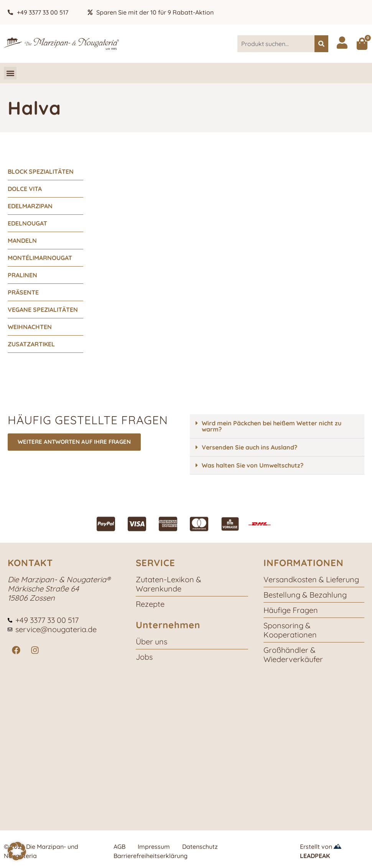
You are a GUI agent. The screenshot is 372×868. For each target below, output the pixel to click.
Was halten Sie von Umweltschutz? (253, 465)
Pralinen (22, 275)
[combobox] (276, 44)
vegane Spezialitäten (43, 310)
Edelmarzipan (30, 206)
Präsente (23, 292)
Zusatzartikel (31, 344)
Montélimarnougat (40, 258)
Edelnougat (27, 223)
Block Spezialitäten (41, 171)
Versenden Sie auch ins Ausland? (249, 447)
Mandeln (22, 240)
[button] (10, 73)
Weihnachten (30, 327)
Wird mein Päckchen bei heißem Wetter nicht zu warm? (272, 426)
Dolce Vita (25, 189)
